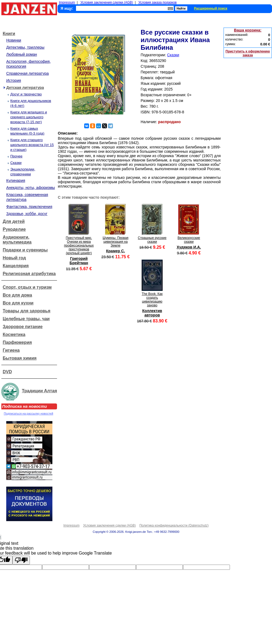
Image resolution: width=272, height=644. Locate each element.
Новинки (14, 40)
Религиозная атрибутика (29, 274)
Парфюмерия (17, 342)
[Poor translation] (21, 560)
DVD (7, 372)
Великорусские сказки (189, 240)
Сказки (16, 163)
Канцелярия (16, 266)
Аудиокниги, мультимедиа (17, 240)
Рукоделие (14, 229)
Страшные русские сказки (152, 240)
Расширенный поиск (211, 8)
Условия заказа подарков (158, 2)
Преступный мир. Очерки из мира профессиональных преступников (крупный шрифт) (79, 245)
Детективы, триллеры (25, 47)
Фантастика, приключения (29, 207)
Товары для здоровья (26, 311)
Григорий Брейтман (79, 261)
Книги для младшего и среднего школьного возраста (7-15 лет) (29, 117)
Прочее (16, 156)
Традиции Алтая (39, 391)
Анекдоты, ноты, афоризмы (31, 188)
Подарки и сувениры (25, 250)
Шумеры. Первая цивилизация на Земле (116, 242)
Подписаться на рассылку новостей (29, 413)
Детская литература (25, 88)
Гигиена (11, 350)
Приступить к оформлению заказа (248, 53)
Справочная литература (28, 73)
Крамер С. (116, 251)
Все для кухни (18, 303)
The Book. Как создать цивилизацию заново (152, 300)
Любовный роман (22, 54)
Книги (9, 34)
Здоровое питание (23, 327)
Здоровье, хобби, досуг (27, 214)
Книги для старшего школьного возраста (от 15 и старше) (32, 145)
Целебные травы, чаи (26, 319)
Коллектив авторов (152, 313)
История (14, 80)
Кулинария (16, 181)
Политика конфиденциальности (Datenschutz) (174, 525)
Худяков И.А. (189, 247)
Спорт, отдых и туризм (27, 287)
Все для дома (17, 295)
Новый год (14, 258)
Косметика (14, 335)
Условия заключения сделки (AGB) (107, 2)
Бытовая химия (20, 358)
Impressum (67, 2)
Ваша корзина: (248, 30)
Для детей (14, 221)
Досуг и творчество (26, 94)
